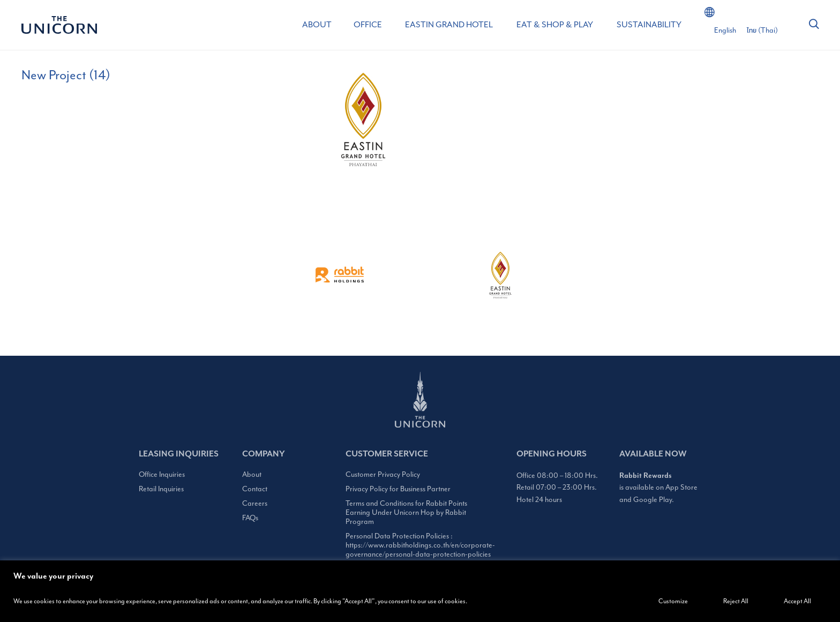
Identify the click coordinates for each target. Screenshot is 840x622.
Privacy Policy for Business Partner (398, 489)
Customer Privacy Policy (383, 474)
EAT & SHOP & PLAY (555, 25)
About (252, 474)
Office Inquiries (162, 474)
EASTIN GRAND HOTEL (449, 25)
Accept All (797, 601)
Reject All (736, 601)
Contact (255, 489)
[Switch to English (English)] (725, 31)
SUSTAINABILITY (649, 25)
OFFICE (368, 25)
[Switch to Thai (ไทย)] (762, 31)
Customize (673, 601)
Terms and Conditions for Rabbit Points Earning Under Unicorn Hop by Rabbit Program (406, 512)
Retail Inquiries (161, 489)
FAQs (250, 518)
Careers (255, 503)
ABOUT (317, 25)
